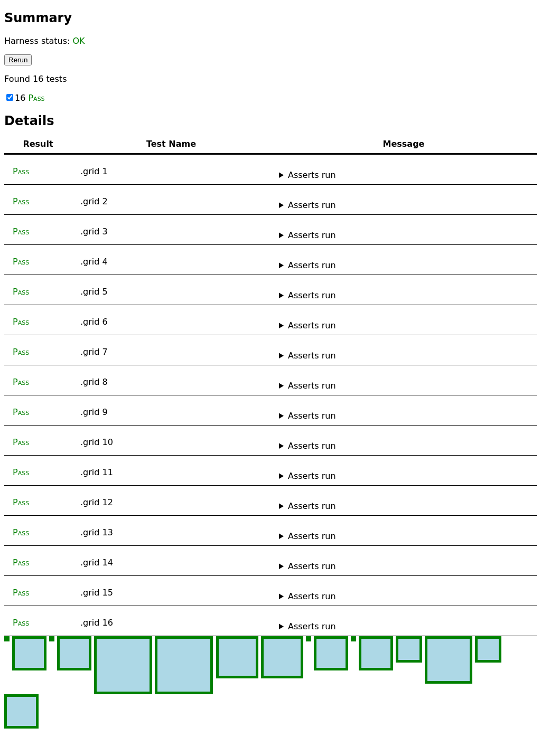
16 (26, 98)
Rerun (18, 60)
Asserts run (312, 175)
